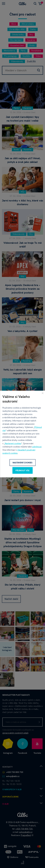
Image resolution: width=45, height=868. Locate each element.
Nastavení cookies (13, 443)
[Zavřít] (43, 393)
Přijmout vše (22, 470)
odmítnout (37, 447)
